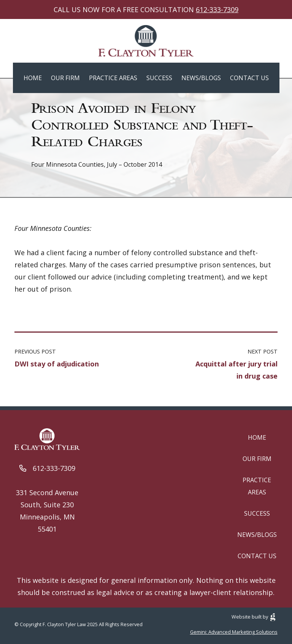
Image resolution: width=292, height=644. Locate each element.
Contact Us (249, 78)
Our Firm (65, 78)
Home (33, 78)
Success (159, 78)
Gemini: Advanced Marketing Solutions (234, 632)
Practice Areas (113, 78)
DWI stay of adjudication (57, 364)
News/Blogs (201, 78)
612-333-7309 (217, 9)
